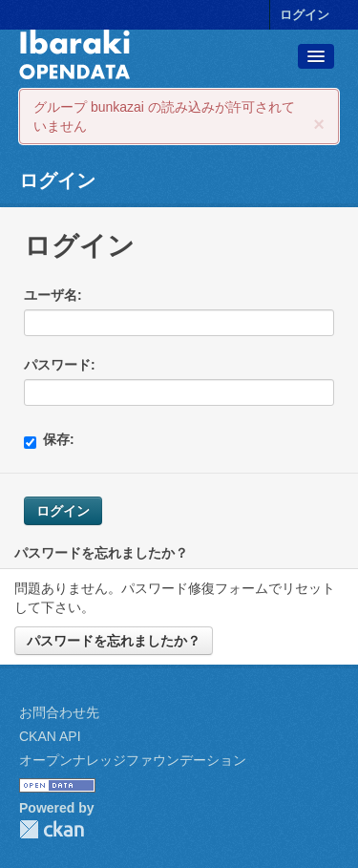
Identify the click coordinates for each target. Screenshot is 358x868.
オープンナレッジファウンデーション (133, 760)
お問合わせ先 (59, 712)
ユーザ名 (51, 295)
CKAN (52, 829)
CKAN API (50, 736)
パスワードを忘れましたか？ (114, 641)
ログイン (305, 15)
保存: (49, 440)
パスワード (57, 365)
